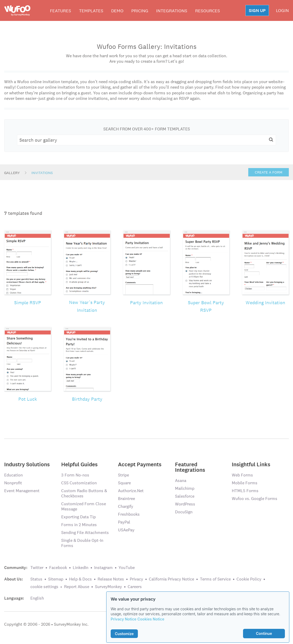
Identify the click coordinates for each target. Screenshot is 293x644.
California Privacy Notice (171, 579)
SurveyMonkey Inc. (71, 624)
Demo (117, 11)
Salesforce (185, 496)
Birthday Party (87, 399)
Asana (181, 481)
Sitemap (56, 579)
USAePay (126, 530)
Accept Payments (140, 464)
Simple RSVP (28, 303)
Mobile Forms (245, 483)
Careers (135, 587)
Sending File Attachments (85, 533)
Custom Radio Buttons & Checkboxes (84, 493)
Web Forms (242, 475)
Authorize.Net (131, 491)
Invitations (42, 173)
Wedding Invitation (265, 303)
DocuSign (184, 512)
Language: (14, 598)
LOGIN (282, 10)
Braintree (126, 499)
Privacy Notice (123, 619)
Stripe (123, 475)
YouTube (127, 568)
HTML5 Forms (245, 491)
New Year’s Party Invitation (87, 306)
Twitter (37, 568)
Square (124, 483)
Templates (91, 11)
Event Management (22, 491)
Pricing (140, 11)
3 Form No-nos (75, 475)
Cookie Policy (249, 579)
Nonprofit (13, 483)
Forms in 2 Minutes (79, 525)
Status (36, 579)
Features (61, 11)
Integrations (172, 11)
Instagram (103, 568)
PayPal (124, 522)
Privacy (136, 579)
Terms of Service (215, 579)
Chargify (126, 506)
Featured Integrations (190, 467)
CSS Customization (79, 483)
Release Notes (111, 579)
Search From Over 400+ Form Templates (147, 129)
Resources (208, 11)
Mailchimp (185, 488)
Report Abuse (77, 587)
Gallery (12, 173)
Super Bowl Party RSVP (206, 306)
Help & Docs (80, 579)
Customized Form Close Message (84, 506)
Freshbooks (129, 514)
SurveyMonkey (108, 587)
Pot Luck (28, 399)
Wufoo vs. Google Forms (255, 499)
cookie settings (44, 587)
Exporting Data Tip (78, 517)
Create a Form (269, 172)
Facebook (58, 568)
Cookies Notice (151, 619)
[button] (271, 140)
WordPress (185, 504)
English (37, 598)
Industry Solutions (27, 464)
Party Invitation (146, 303)
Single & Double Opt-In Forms (82, 543)
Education (13, 475)
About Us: (14, 579)
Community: (16, 568)
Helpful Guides (79, 464)
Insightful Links (251, 464)
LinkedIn (81, 568)
